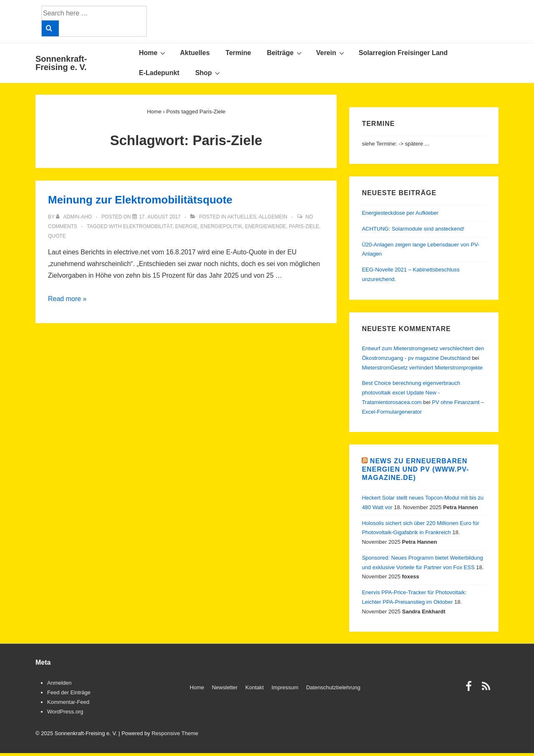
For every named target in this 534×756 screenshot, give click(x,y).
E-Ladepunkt (159, 73)
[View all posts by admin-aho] (74, 217)
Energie (186, 226)
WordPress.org (65, 712)
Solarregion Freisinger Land (403, 53)
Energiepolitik (221, 226)
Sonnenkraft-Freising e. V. (61, 63)
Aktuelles (195, 53)
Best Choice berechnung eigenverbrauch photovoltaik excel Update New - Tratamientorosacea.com (411, 393)
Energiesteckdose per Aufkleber (400, 213)
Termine (238, 53)
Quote (57, 236)
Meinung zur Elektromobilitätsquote (140, 200)
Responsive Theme (175, 733)
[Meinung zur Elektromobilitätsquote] (160, 217)
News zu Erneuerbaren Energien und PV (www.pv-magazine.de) (415, 469)
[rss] (487, 689)
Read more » (67, 299)
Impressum (285, 687)
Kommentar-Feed (68, 702)
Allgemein (273, 217)
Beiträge (285, 53)
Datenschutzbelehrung (333, 687)
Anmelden (59, 683)
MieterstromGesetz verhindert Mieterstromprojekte (422, 368)
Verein (331, 53)
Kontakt (254, 687)
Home (153, 53)
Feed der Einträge (69, 692)
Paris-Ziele (304, 226)
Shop (209, 73)
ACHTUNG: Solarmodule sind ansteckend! (413, 229)
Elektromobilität (148, 226)
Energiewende (266, 226)
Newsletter (225, 687)
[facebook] (471, 689)
